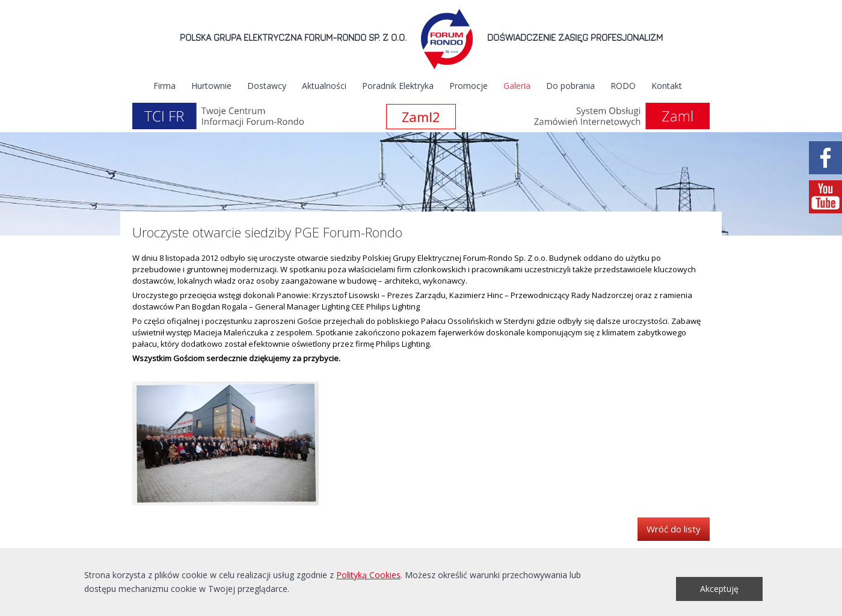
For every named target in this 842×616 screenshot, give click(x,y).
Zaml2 (421, 117)
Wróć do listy (674, 529)
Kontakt (667, 86)
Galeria (517, 86)
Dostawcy (267, 86)
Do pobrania (570, 86)
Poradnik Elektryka (398, 86)
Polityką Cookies (368, 575)
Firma (164, 86)
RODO (623, 86)
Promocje (469, 86)
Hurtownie (211, 86)
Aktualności (324, 86)
